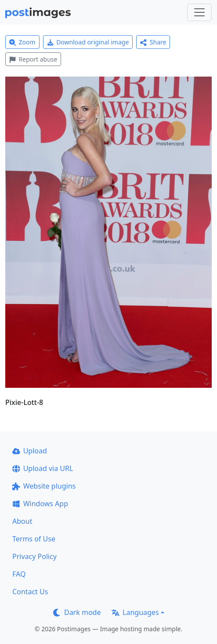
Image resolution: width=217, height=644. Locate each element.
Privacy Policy (34, 556)
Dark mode (77, 612)
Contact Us (30, 592)
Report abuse (33, 59)
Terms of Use (34, 539)
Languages (135, 612)
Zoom (22, 42)
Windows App (40, 504)
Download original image (88, 42)
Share (153, 42)
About (22, 521)
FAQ (19, 574)
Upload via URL (43, 468)
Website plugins (44, 486)
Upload (30, 451)
